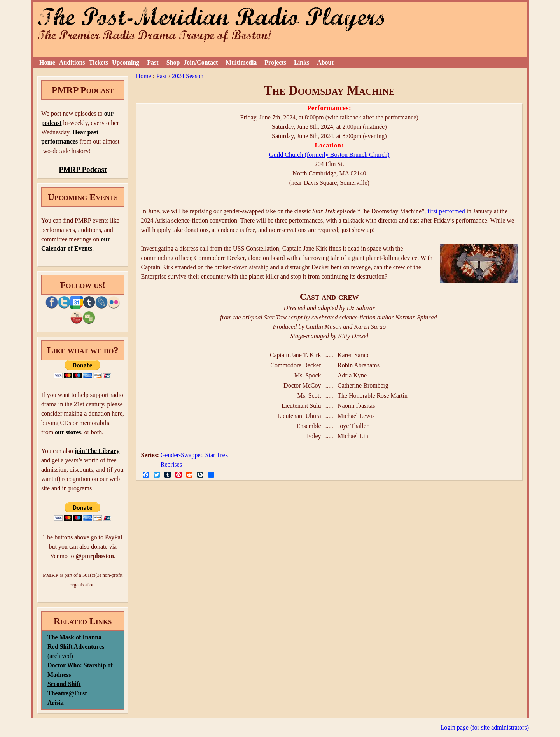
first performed (446, 211)
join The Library (97, 451)
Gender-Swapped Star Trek (194, 455)
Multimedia (241, 62)
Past (153, 62)
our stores (68, 432)
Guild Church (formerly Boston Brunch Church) (329, 155)
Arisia (56, 703)
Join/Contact (201, 62)
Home (47, 62)
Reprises (171, 464)
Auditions (72, 62)
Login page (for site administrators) (485, 727)
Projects (275, 62)
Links (302, 62)
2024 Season (188, 76)
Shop (173, 62)
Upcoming (126, 62)
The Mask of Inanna (74, 637)
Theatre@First (67, 693)
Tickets (99, 62)
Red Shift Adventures (76, 647)
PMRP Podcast (83, 169)
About (325, 62)
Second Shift (64, 684)
